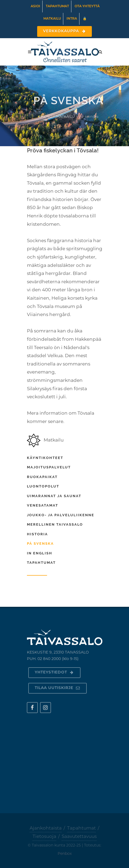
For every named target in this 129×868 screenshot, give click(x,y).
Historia (37, 534)
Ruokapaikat (42, 477)
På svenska (40, 544)
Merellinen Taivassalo (55, 524)
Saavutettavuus (79, 836)
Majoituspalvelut (49, 467)
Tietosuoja (44, 836)
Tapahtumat (57, 6)
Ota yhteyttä (87, 6)
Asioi (35, 6)
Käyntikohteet (45, 458)
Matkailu (52, 19)
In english (40, 553)
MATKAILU (65, 116)
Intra (72, 19)
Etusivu (45, 116)
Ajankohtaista (46, 828)
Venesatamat (43, 505)
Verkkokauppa (64, 31)
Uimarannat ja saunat (54, 496)
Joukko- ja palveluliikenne (61, 515)
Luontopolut (43, 486)
